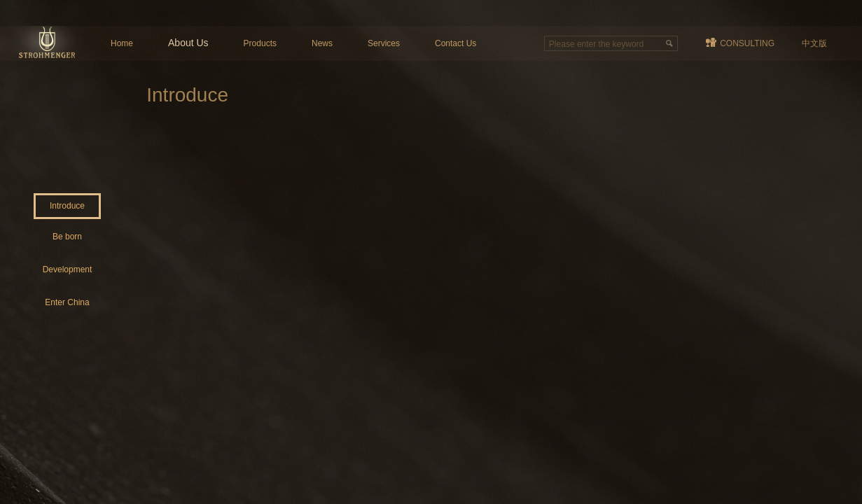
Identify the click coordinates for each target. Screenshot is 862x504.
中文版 (814, 43)
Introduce (67, 206)
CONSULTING (747, 43)
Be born (67, 237)
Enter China (67, 302)
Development (68, 269)
